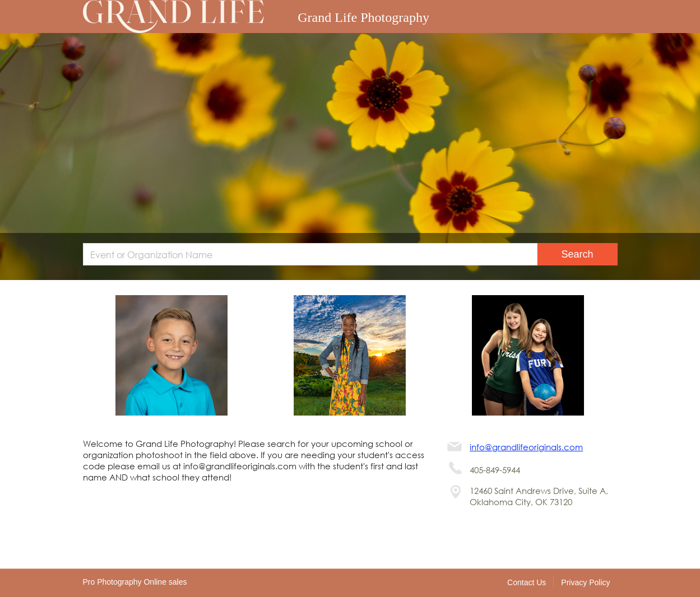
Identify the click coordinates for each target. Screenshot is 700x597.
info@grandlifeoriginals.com (526, 447)
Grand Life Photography (363, 17)
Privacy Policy (585, 582)
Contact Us (527, 582)
